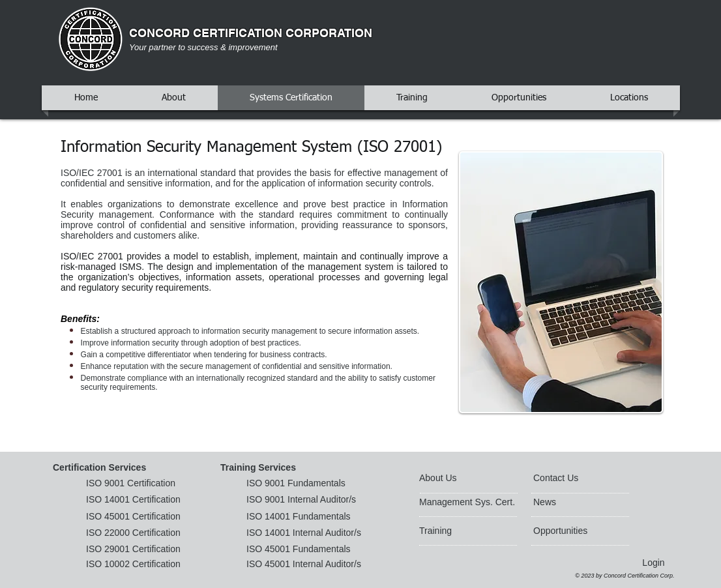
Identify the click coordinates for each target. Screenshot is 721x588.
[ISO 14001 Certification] (136, 500)
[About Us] (469, 478)
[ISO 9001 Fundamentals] (298, 484)
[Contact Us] (564, 478)
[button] (103, 468)
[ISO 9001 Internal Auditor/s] (306, 500)
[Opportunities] (568, 531)
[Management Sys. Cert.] (470, 503)
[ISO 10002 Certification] (136, 565)
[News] (571, 503)
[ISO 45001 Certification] (143, 517)
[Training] (454, 531)
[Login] (654, 563)
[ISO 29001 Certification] (136, 550)
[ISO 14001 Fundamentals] (301, 517)
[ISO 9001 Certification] (136, 484)
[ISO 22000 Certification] (136, 533)
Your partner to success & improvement (203, 47)
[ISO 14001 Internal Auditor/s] (308, 533)
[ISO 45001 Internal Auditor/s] (316, 565)
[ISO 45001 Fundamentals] (308, 550)
